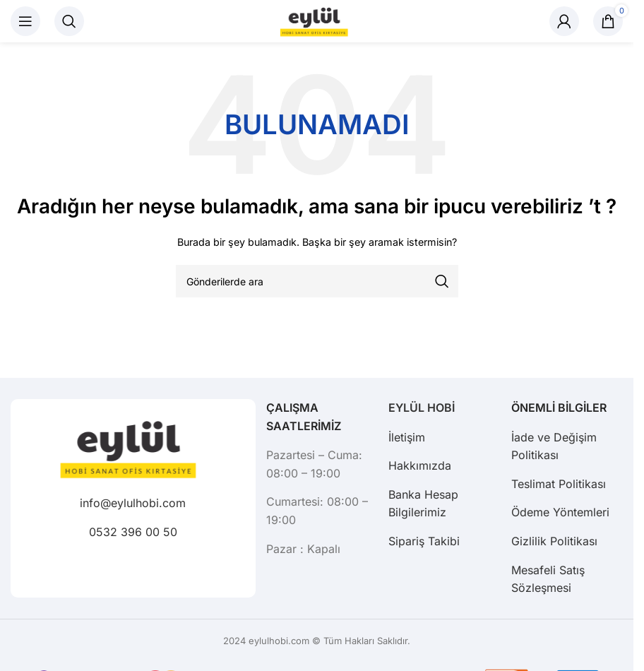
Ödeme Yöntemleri (560, 512)
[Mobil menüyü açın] (25, 21)
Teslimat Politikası (559, 484)
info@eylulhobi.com (133, 503)
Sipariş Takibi (424, 541)
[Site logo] (317, 20)
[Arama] (69, 21)
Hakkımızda (420, 465)
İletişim (407, 437)
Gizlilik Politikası (554, 541)
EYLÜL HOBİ (422, 408)
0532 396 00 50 (133, 532)
